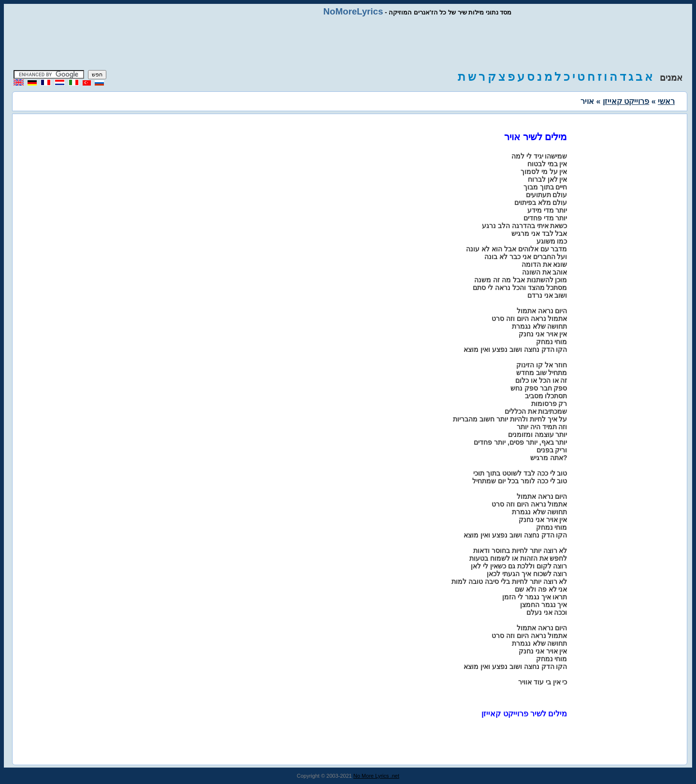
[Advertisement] (348, 44)
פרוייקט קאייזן (626, 101)
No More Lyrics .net (376, 776)
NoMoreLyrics (353, 11)
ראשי (666, 101)
